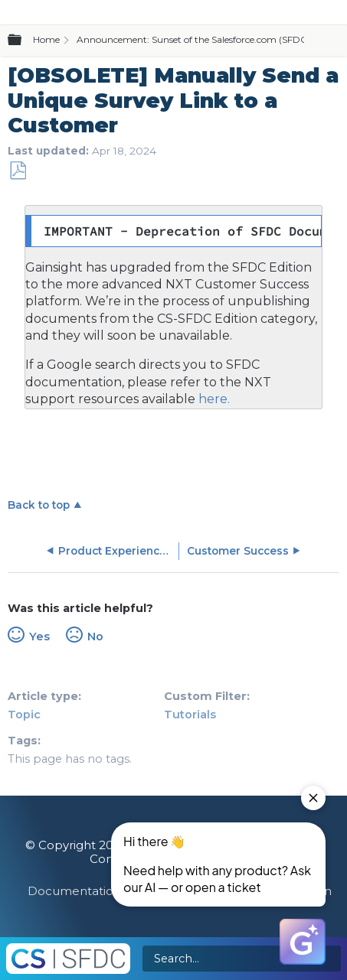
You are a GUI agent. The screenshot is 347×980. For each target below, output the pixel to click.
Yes (39, 637)
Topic (24, 715)
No (95, 637)
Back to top (39, 505)
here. (213, 399)
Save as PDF (18, 171)
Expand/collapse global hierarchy (24, 41)
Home (46, 39)
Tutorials (190, 715)
